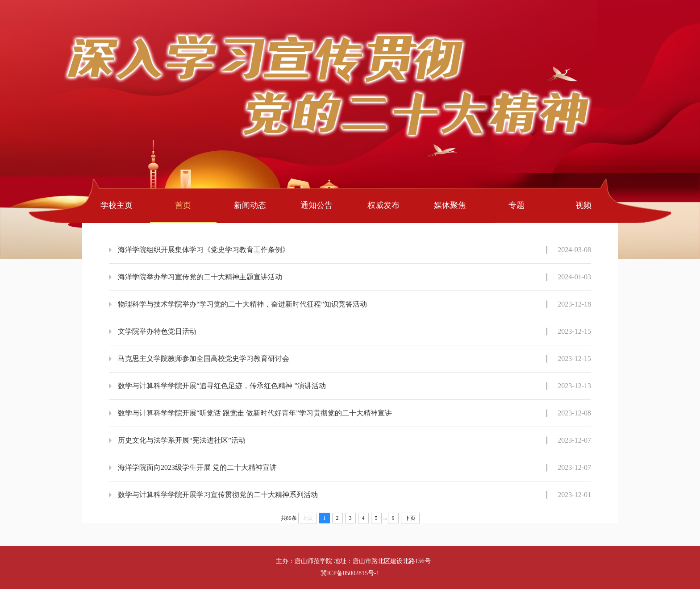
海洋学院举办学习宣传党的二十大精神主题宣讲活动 (200, 277)
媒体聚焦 (450, 205)
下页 (410, 518)
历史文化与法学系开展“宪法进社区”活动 (182, 440)
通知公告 (317, 205)
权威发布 (383, 205)
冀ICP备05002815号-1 (350, 573)
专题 (517, 205)
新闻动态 (250, 205)
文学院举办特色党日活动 (157, 331)
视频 (583, 205)
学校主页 (117, 205)
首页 (183, 205)
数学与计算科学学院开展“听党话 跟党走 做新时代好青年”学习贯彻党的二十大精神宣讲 (255, 413)
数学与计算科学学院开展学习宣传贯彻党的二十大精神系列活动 (218, 495)
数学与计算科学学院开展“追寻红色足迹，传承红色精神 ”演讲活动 (222, 386)
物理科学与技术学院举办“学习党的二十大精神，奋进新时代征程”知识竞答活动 (242, 304)
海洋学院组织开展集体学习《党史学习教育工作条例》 (204, 250)
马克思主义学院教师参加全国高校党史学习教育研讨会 (204, 359)
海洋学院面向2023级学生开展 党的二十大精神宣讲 (197, 467)
